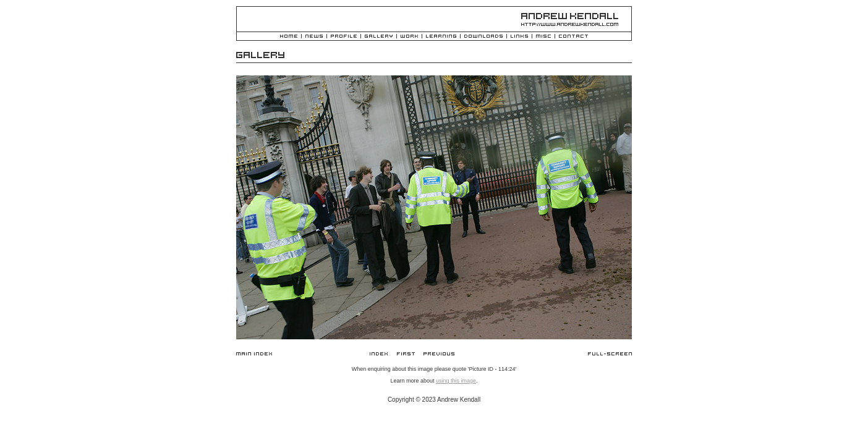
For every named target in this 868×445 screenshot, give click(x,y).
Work (409, 37)
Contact (573, 37)
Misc (543, 37)
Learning (441, 37)
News (314, 37)
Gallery (379, 37)
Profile (344, 37)
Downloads (483, 37)
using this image (456, 381)
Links (519, 37)
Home (289, 37)
